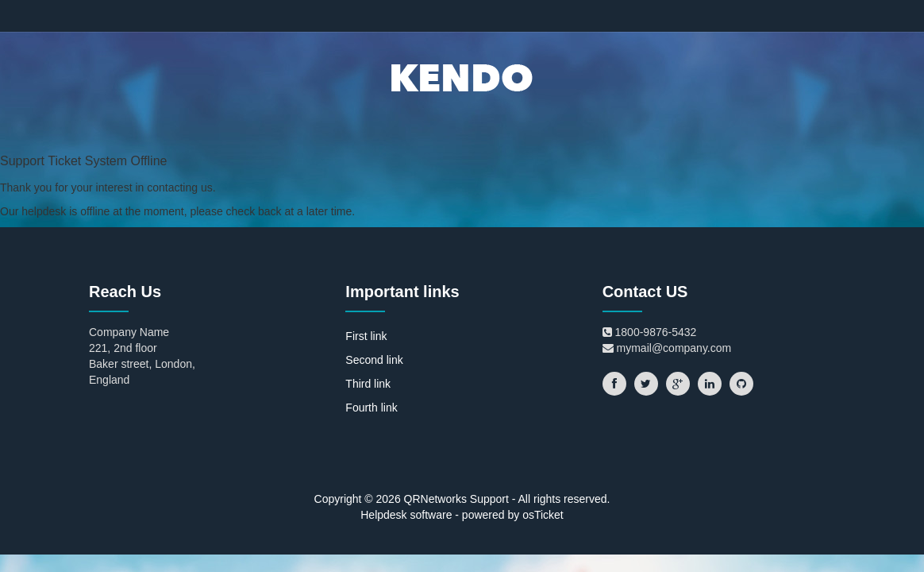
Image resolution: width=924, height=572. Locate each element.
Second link (374, 360)
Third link (368, 384)
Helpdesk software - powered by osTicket (462, 515)
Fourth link (371, 408)
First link (366, 336)
